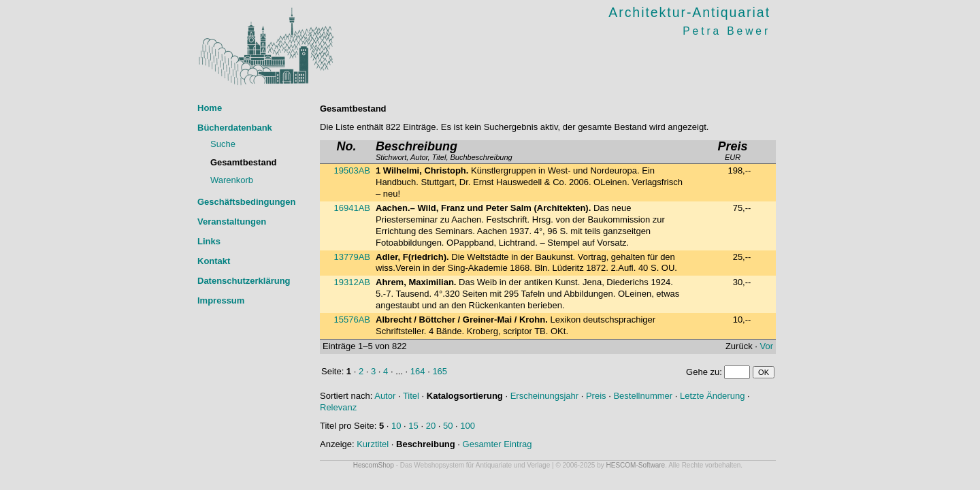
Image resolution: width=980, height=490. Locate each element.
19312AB (353, 282)
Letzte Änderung (712, 396)
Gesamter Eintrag (497, 444)
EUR (732, 151)
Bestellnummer (643, 396)
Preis (596, 396)
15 (413, 426)
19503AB (353, 170)
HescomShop (374, 465)
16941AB (353, 208)
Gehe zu (703, 372)
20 (431, 426)
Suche (223, 144)
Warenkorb (232, 180)
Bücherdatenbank (235, 128)
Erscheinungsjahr (544, 396)
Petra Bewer (726, 31)
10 (396, 426)
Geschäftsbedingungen (246, 202)
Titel (411, 396)
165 (440, 371)
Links (209, 241)
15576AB (353, 320)
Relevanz (338, 407)
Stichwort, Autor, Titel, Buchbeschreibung (444, 151)
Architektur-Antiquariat (689, 12)
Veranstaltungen (232, 222)
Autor (385, 396)
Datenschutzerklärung (244, 281)
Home (210, 108)
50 (448, 426)
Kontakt (214, 261)
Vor (766, 346)
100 (468, 426)
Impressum (221, 300)
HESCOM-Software (636, 465)
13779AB (353, 257)
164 (418, 371)
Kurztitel (373, 444)
